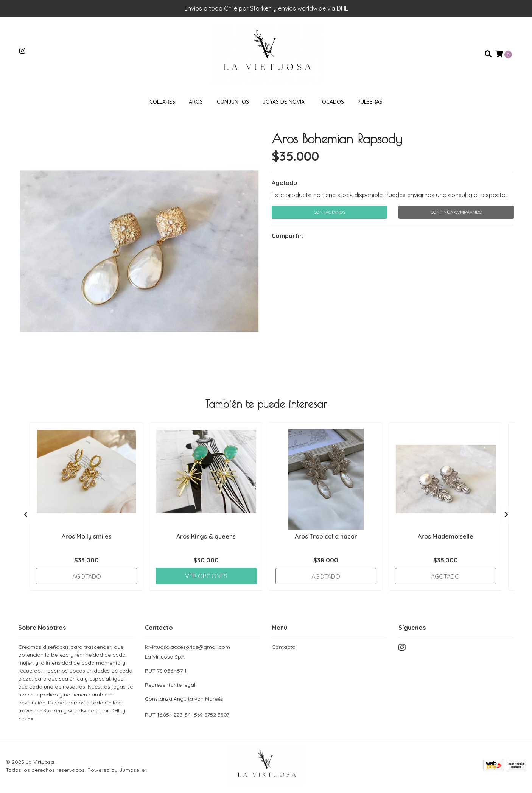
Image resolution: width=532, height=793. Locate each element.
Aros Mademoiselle (446, 536)
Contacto (284, 647)
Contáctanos (330, 212)
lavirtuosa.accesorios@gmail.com (187, 647)
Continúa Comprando (456, 212)
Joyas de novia (284, 102)
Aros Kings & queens (206, 536)
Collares (162, 102)
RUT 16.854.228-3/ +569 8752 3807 (187, 715)
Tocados (331, 102)
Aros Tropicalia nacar (326, 536)
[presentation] (26, 514)
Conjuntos (233, 102)
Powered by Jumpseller (117, 770)
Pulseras (370, 102)
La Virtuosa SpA (203, 678)
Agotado (284, 183)
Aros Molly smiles (87, 536)
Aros (196, 102)
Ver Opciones (206, 576)
